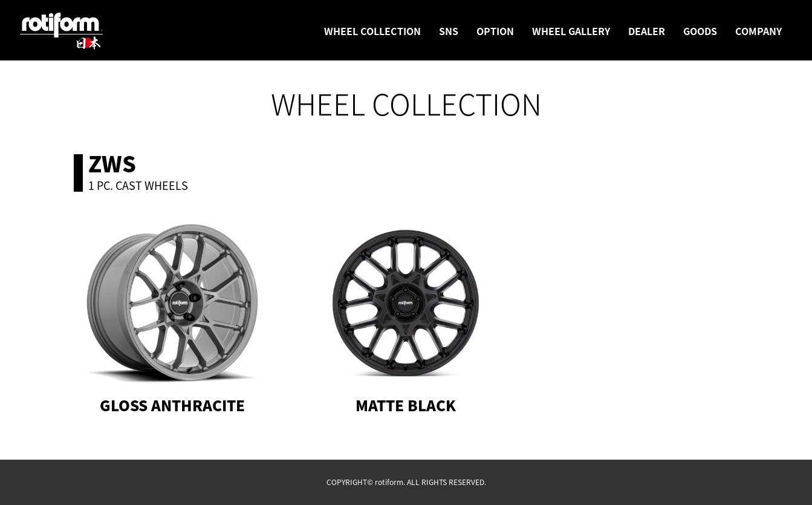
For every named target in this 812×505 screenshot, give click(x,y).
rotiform (62, 31)
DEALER (647, 31)
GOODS (700, 31)
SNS (449, 31)
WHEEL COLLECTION (372, 31)
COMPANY (758, 31)
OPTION (495, 31)
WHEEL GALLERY (571, 31)
